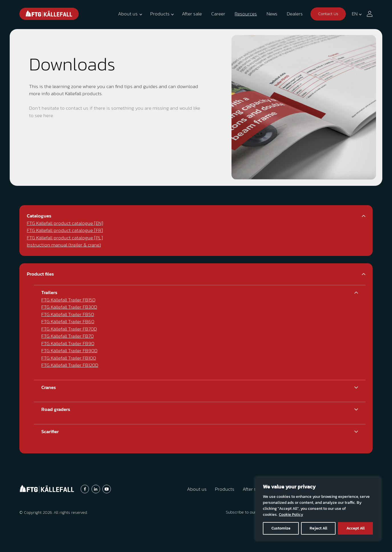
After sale (192, 14)
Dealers (295, 14)
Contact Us (328, 14)
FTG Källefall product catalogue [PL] (65, 238)
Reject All (318, 528)
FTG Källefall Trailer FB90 (68, 343)
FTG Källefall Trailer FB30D (69, 307)
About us (128, 14)
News (272, 14)
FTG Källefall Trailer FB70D (69, 329)
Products (160, 14)
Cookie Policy (291, 515)
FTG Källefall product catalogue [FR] (65, 230)
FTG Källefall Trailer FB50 (68, 314)
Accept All (356, 528)
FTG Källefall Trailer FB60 (68, 321)
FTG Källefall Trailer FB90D (69, 351)
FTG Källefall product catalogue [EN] (65, 223)
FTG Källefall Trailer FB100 (69, 358)
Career (218, 14)
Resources (246, 14)
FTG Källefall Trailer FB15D (68, 300)
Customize (281, 528)
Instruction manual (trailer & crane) (64, 245)
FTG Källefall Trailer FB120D (70, 365)
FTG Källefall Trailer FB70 (68, 336)
